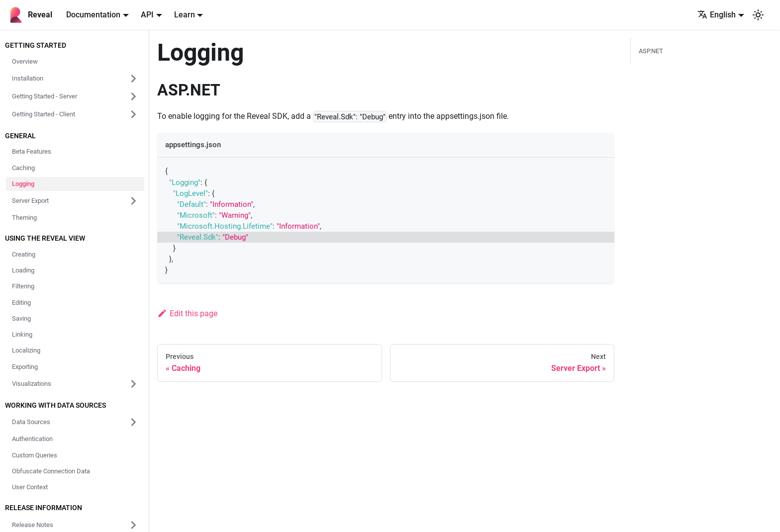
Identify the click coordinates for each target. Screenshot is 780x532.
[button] (75, 79)
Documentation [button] (93, 15)
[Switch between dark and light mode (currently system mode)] (758, 15)
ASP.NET (651, 51)
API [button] (147, 15)
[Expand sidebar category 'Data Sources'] (133, 422)
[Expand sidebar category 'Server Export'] (133, 201)
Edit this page (187, 313)
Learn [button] (185, 15)
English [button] (717, 15)
